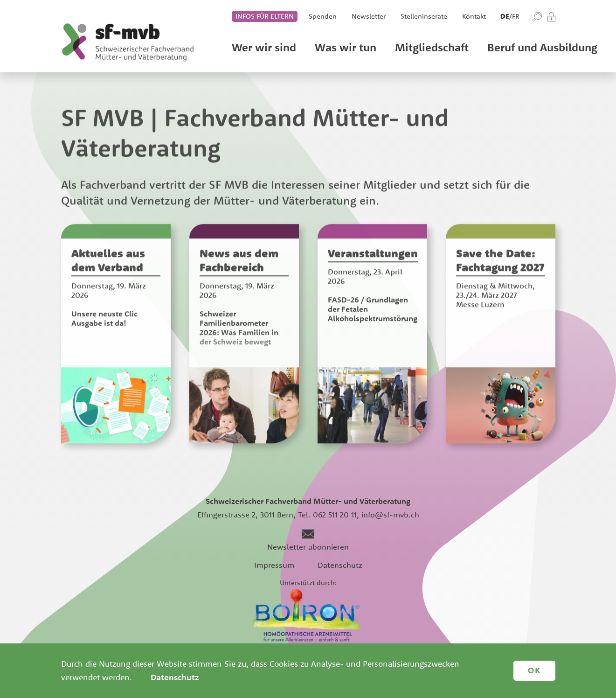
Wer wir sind (264, 47)
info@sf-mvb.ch (390, 514)
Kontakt (474, 16)
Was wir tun (346, 47)
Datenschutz (340, 565)
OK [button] (534, 670)
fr (516, 16)
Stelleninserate (424, 16)
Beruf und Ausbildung (542, 47)
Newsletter (369, 16)
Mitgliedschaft (432, 47)
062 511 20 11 (335, 514)
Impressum (274, 565)
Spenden (323, 16)
